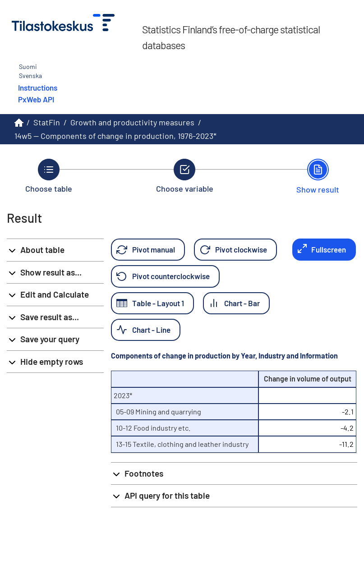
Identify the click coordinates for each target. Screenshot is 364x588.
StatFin (47, 122)
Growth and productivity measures (132, 122)
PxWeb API (36, 99)
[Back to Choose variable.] (185, 176)
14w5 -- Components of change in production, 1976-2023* (115, 136)
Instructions (38, 87)
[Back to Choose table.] (49, 176)
